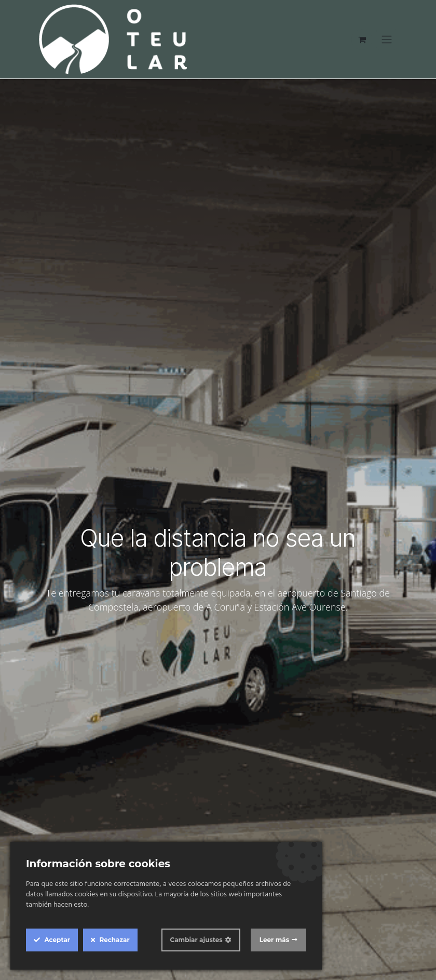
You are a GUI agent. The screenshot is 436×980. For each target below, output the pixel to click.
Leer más (274, 940)
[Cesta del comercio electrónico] (362, 39)
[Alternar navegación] (387, 39)
